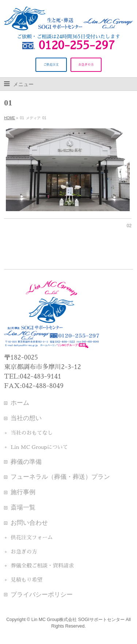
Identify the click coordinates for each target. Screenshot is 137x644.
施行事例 (23, 492)
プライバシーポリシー (42, 594)
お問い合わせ (29, 523)
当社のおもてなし (32, 433)
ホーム (20, 403)
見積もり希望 (26, 580)
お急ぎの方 (24, 552)
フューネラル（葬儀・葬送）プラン (60, 477)
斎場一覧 (23, 507)
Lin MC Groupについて (39, 447)
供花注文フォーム (32, 538)
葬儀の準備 (26, 462)
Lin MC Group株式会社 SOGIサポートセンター (78, 620)
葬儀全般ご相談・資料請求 (42, 566)
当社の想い (26, 418)
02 (129, 226)
